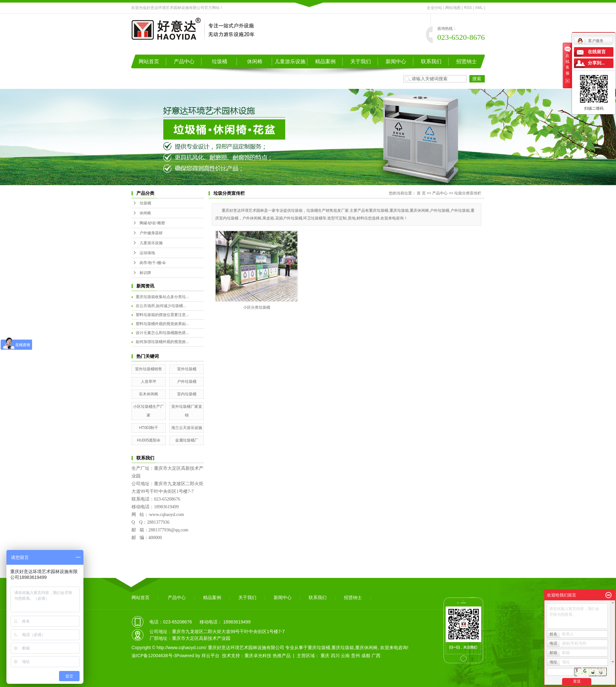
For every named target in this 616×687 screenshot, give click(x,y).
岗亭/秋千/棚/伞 (153, 263)
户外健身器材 (151, 233)
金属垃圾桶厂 (187, 440)
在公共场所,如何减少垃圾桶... (161, 306)
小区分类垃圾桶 (257, 307)
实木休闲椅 (149, 394)
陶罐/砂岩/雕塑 (152, 223)
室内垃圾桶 (187, 394)
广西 (376, 656)
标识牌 (145, 273)
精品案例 (325, 61)
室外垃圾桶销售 (149, 369)
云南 (345, 656)
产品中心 (184, 61)
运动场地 (147, 253)
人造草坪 (149, 382)
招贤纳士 (466, 61)
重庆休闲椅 (366, 648)
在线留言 (597, 52)
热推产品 (282, 656)
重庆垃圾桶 (319, 648)
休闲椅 (255, 61)
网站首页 (149, 61)
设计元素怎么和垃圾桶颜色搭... (162, 333)
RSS (468, 8)
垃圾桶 (219, 61)
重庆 (325, 656)
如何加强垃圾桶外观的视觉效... (162, 342)
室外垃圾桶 (187, 369)
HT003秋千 (149, 428)
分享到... (596, 63)
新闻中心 (396, 61)
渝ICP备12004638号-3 (154, 656)
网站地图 (453, 8)
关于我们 (361, 61)
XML (479, 8)
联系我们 (431, 61)
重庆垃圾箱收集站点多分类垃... (162, 297)
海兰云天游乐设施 (187, 428)
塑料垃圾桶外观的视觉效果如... (162, 324)
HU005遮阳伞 (149, 440)
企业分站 (434, 8)
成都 (366, 656)
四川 (335, 656)
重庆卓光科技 (258, 656)
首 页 (421, 193)
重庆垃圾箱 (343, 648)
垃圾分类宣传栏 (468, 193)
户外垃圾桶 (187, 382)
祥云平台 (210, 656)
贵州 (355, 656)
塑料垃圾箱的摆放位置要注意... (162, 315)
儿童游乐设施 (290, 61)
